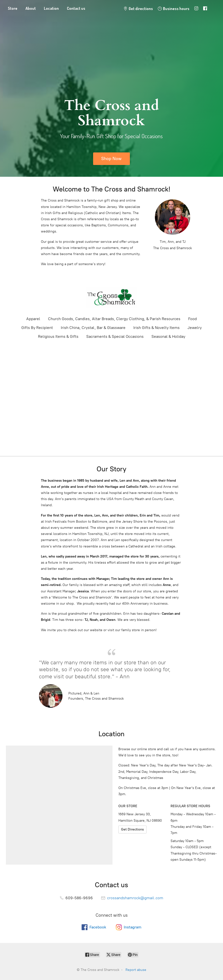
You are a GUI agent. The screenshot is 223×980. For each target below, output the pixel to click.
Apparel (33, 319)
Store (13, 8)
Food (192, 319)
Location (51, 8)
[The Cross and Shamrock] (111, 297)
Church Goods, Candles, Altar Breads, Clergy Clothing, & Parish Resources (114, 319)
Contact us (76, 8)
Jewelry (195, 328)
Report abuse (136, 970)
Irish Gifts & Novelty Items (156, 328)
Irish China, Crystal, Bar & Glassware (93, 328)
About (31, 8)
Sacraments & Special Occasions (115, 336)
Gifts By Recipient (37, 328)
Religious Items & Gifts (58, 336)
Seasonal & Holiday (168, 336)
